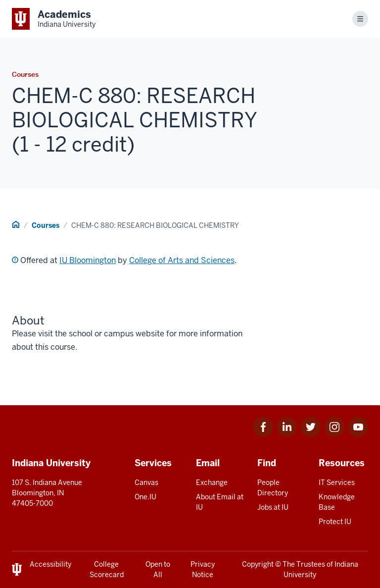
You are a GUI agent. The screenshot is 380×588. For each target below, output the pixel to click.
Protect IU (335, 522)
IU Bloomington (88, 260)
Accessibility (50, 564)
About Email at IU (220, 502)
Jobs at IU (273, 507)
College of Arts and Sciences (182, 260)
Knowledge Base (337, 502)
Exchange (212, 482)
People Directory (273, 488)
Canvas (146, 482)
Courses (46, 225)
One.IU (145, 497)
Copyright (258, 564)
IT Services (337, 482)
